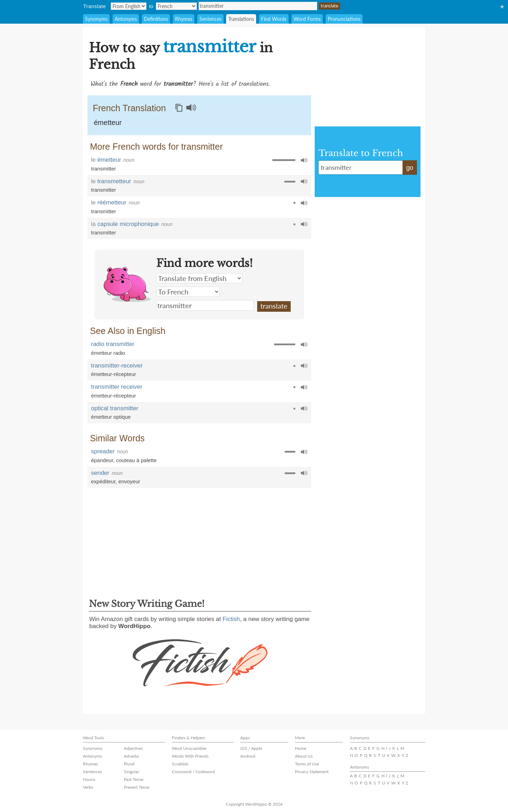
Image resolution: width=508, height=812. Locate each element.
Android (248, 756)
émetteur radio (108, 353)
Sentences (210, 19)
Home (301, 748)
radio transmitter (113, 344)
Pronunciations (344, 19)
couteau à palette (136, 460)
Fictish (231, 619)
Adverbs (131, 756)
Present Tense (137, 787)
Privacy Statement (312, 772)
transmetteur (114, 181)
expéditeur (103, 481)
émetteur (108, 123)
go (410, 168)
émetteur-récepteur (114, 374)
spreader (103, 451)
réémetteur (112, 202)
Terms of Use (307, 764)
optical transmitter (115, 408)
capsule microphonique (128, 224)
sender (100, 473)
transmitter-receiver (117, 366)
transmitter (258, 6)
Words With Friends (190, 756)
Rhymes (184, 19)
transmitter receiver (117, 387)
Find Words (274, 19)
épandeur (102, 460)
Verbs (88, 787)
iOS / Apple (251, 748)
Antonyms (126, 19)
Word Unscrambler (189, 748)
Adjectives (133, 748)
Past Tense (134, 779)
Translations (241, 19)
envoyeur (129, 481)
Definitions (156, 19)
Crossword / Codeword (193, 772)
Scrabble (180, 764)
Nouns (89, 779)
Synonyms (96, 19)
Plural (129, 764)
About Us (304, 756)
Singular (131, 772)
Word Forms (307, 19)
